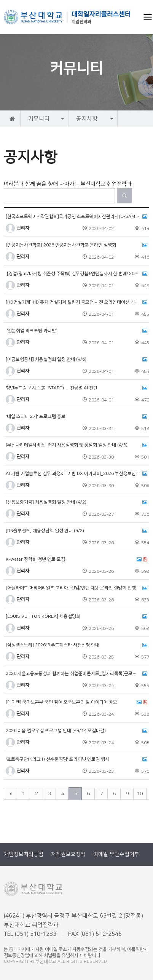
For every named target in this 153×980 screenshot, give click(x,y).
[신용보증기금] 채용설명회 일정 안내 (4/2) (76, 502)
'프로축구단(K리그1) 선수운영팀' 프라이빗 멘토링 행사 (76, 759)
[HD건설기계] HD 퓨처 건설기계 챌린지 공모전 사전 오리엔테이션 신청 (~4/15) (76, 302)
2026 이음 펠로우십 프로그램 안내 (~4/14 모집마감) (76, 731)
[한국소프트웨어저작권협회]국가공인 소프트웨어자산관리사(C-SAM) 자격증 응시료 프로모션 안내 (76, 217)
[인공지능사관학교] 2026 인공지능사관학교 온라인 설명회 (76, 245)
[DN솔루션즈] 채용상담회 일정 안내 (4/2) (76, 531)
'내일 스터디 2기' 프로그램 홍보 (76, 417)
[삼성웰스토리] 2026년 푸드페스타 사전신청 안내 (76, 645)
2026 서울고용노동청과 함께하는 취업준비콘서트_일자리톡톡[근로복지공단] (76, 674)
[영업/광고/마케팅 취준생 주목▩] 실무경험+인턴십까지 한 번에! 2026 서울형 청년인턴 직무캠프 (76, 274)
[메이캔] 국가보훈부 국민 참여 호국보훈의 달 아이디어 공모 (76, 702)
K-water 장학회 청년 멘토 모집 (76, 560)
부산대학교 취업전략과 (67, 17)
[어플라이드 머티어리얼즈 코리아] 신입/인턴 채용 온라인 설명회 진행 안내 (76, 588)
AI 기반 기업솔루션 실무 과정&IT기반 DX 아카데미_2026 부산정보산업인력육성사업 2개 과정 (76, 474)
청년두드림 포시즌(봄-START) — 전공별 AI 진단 (76, 388)
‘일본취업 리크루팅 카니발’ (76, 331)
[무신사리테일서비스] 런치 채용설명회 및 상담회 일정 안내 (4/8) (76, 445)
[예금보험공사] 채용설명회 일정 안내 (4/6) (76, 360)
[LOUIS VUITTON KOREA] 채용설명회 (76, 617)
